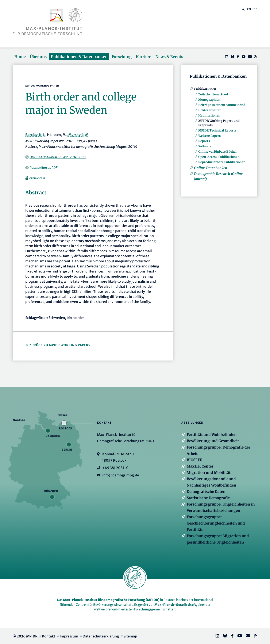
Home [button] (20, 57)
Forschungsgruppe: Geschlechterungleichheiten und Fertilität (216, 523)
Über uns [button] (38, 57)
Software (205, 146)
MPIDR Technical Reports (217, 130)
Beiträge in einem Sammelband (222, 105)
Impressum (69, 636)
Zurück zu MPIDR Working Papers (60, 345)
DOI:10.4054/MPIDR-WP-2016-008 (58, 157)
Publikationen (205, 89)
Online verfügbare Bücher (218, 152)
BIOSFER (195, 460)
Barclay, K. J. (35, 135)
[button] (243, 9)
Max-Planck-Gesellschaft (175, 605)
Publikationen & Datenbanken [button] (79, 57)
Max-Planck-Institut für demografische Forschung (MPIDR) (111, 600)
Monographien (209, 100)
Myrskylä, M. (79, 135)
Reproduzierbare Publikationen (222, 162)
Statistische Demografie (208, 498)
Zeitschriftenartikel (213, 94)
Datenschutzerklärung (101, 636)
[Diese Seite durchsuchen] (241, 9)
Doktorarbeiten (210, 110)
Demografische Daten (206, 492)
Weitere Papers (209, 136)
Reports (204, 141)
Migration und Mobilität (209, 473)
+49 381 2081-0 (115, 468)
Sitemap (130, 636)
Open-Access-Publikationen (219, 157)
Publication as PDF (43, 168)
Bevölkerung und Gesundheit (213, 441)
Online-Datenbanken (211, 168)
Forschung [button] (122, 57)
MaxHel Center (200, 466)
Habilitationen (209, 115)
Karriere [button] (144, 57)
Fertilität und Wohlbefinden (212, 435)
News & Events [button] (169, 57)
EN (249, 9)
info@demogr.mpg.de (121, 475)
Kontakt (49, 636)
